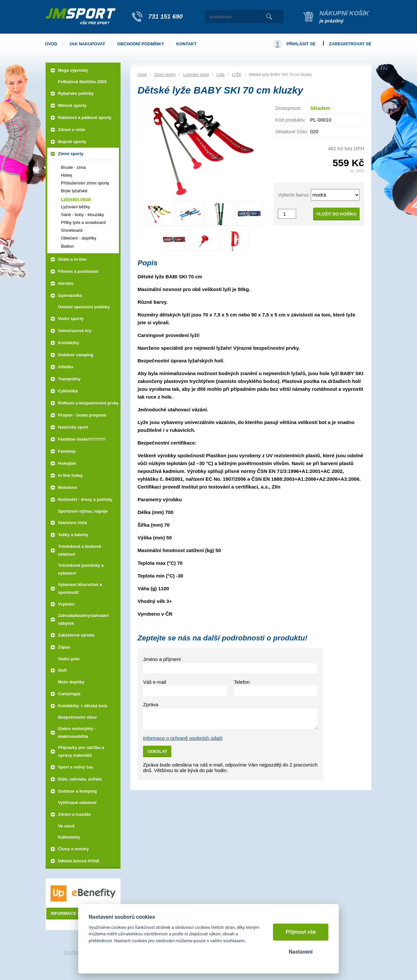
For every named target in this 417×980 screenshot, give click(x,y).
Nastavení (301, 952)
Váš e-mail (155, 682)
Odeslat (157, 751)
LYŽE (237, 75)
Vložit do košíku (337, 214)
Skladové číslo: (292, 132)
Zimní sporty (165, 75)
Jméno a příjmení (162, 659)
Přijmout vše (301, 932)
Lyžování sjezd (196, 75)
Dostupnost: (288, 108)
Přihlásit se (301, 44)
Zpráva (151, 704)
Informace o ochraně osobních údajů (183, 738)
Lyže (220, 75)
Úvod (142, 75)
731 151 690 (165, 16)
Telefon (242, 682)
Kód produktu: (290, 120)
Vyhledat (269, 17)
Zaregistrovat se (350, 44)
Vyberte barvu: (294, 195)
